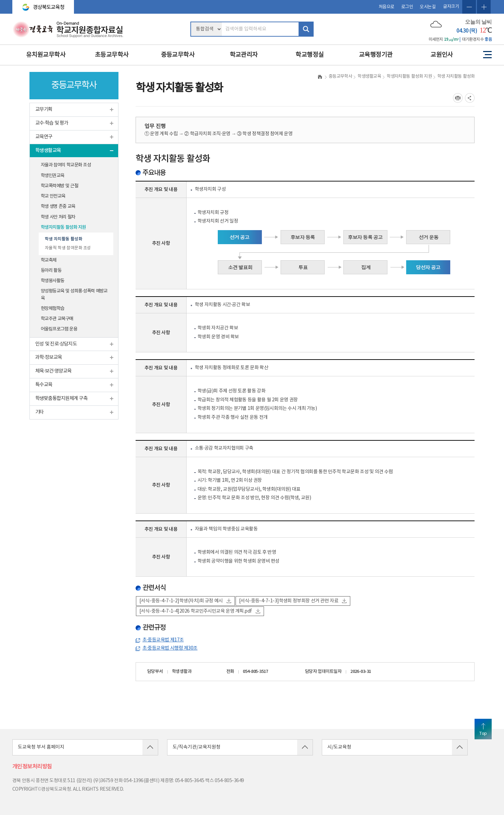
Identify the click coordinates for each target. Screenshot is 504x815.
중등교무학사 (178, 55)
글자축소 (469, 7)
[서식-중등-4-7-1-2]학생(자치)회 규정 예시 (185, 601)
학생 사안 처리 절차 (58, 217)
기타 (40, 412)
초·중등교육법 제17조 (163, 640)
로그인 (407, 7)
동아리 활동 (51, 271)
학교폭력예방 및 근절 (59, 186)
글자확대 (484, 7)
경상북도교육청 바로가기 (40, 4)
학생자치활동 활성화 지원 (63, 227)
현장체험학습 (53, 309)
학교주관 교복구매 (57, 319)
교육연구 (44, 137)
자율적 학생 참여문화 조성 (68, 248)
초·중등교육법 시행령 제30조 (170, 648)
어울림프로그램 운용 (59, 329)
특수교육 (44, 385)
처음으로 (387, 7)
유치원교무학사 (46, 55)
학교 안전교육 (53, 196)
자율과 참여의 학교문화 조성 (66, 165)
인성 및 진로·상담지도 (56, 344)
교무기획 (44, 109)
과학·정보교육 (49, 357)
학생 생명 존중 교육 (58, 206)
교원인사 (442, 55)
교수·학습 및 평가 (52, 123)
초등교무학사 (112, 55)
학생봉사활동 (53, 281)
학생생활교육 (48, 151)
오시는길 (428, 7)
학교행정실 (310, 55)
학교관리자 (244, 55)
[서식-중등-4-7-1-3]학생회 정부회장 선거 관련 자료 (293, 601)
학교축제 (49, 260)
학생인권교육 (53, 176)
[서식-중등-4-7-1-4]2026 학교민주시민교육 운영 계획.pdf (200, 611)
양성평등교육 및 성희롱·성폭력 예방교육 (74, 294)
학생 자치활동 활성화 (64, 239)
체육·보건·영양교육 (53, 371)
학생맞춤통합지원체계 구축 (61, 398)
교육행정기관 (376, 55)
